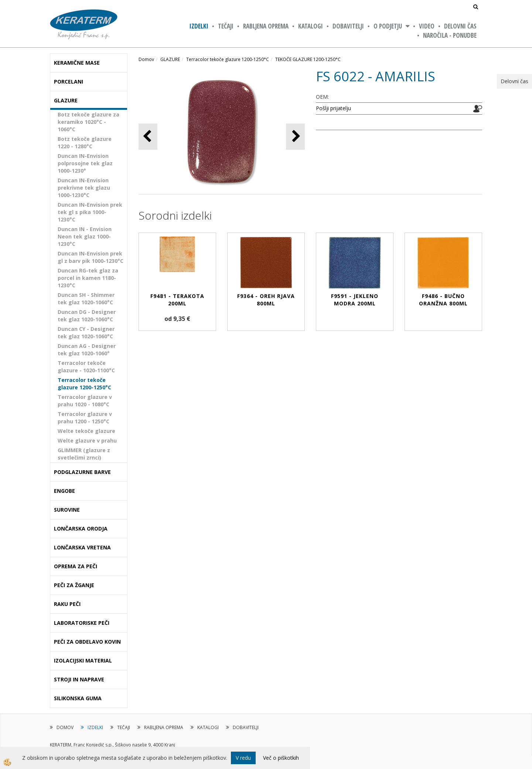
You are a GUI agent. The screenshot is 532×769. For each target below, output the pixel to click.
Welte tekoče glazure (86, 431)
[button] (295, 137)
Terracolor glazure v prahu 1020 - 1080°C (85, 401)
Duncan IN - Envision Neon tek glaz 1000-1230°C (85, 236)
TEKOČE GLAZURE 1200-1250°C (308, 59)
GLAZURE (170, 59)
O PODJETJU (388, 26)
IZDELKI (199, 26)
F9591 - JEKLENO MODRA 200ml (355, 300)
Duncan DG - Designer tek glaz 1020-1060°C (87, 316)
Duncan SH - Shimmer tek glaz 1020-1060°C (86, 299)
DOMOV (65, 727)
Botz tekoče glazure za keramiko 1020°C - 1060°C (88, 122)
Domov (146, 59)
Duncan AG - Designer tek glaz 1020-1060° (87, 350)
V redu (243, 758)
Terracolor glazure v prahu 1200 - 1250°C (85, 418)
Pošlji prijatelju (333, 108)
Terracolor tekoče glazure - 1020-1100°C (86, 367)
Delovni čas (460, 26)
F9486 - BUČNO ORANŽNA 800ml (443, 300)
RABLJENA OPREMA (266, 26)
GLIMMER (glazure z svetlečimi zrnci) (84, 454)
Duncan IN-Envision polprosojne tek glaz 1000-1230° (85, 163)
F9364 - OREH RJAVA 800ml (266, 300)
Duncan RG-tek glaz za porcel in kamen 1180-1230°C (88, 278)
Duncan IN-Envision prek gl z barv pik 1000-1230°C (91, 257)
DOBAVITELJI (348, 26)
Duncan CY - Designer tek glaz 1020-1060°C (86, 333)
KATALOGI (311, 26)
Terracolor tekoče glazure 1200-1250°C (84, 384)
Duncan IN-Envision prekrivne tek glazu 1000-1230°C (84, 188)
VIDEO (427, 26)
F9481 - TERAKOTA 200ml (177, 300)
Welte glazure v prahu (87, 441)
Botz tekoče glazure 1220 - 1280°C (85, 143)
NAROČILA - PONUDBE (450, 35)
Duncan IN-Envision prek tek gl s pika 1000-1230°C (90, 212)
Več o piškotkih (281, 758)
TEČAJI (226, 26)
